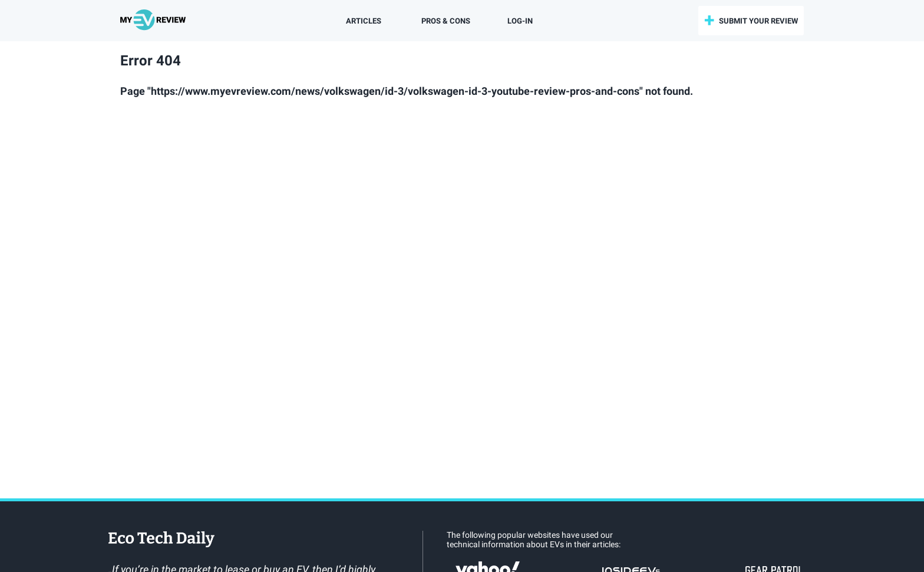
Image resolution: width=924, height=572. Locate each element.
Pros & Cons (446, 21)
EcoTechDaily (161, 540)
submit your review (758, 21)
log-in (520, 21)
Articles (364, 21)
